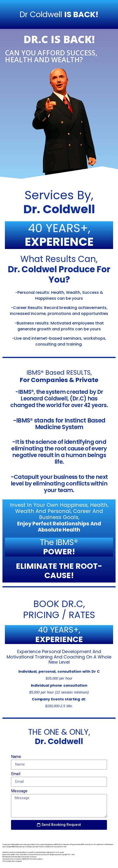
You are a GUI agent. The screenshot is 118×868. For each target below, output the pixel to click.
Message (19, 791)
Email (16, 774)
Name (16, 757)
